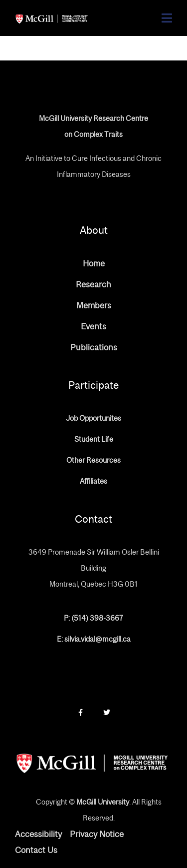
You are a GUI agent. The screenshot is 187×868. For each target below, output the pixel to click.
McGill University (103, 802)
